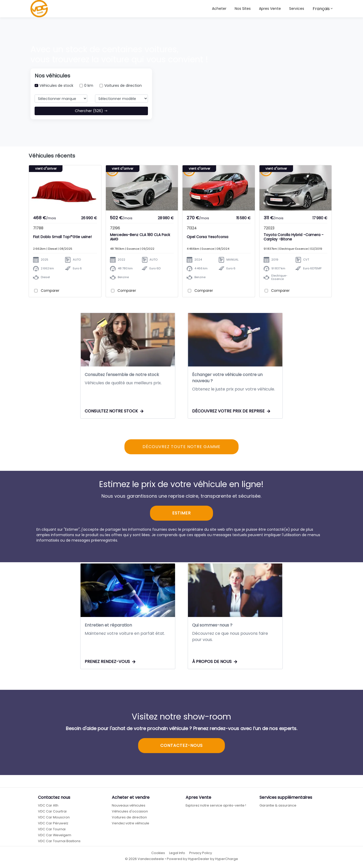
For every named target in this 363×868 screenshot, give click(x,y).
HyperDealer (199, 859)
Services (297, 9)
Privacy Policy (201, 853)
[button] (243, 9)
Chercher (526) (91, 111)
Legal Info (177, 853)
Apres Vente (270, 9)
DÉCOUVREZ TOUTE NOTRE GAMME (181, 447)
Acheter (219, 9)
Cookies (158, 853)
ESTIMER (181, 514)
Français (321, 9)
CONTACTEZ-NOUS (181, 746)
